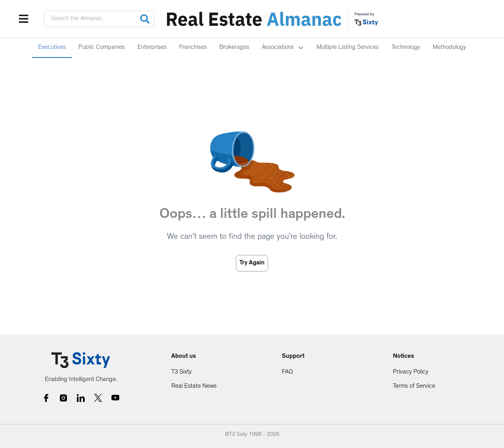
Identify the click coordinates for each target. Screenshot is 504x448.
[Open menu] (24, 19)
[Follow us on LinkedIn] (81, 398)
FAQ (287, 372)
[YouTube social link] (115, 398)
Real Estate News (194, 387)
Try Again (252, 263)
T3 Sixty (182, 372)
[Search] (145, 19)
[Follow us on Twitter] (98, 398)
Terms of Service (414, 387)
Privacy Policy (411, 372)
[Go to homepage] (81, 360)
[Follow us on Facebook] (46, 398)
